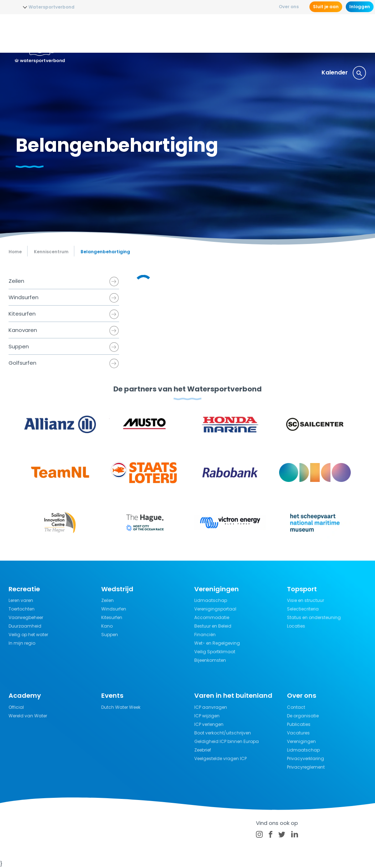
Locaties (296, 626)
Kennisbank (267, 34)
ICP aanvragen (211, 707)
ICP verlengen (209, 724)
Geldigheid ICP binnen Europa (227, 741)
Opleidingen (134, 34)
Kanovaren (23, 330)
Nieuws (98, 34)
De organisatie (303, 716)
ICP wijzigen (207, 716)
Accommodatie (212, 617)
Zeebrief (203, 750)
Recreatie (227, 34)
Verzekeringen (313, 34)
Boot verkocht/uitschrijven (223, 733)
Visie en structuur (305, 600)
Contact (296, 707)
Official (16, 707)
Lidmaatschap (211, 600)
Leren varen (21, 600)
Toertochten (22, 609)
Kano (107, 626)
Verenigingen (301, 741)
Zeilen (16, 281)
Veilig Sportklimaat (215, 652)
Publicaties (299, 724)
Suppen (19, 346)
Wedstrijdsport (183, 34)
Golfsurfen (22, 363)
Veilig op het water (28, 635)
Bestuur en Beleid (213, 626)
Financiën (205, 635)
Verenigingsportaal (215, 609)
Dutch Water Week (121, 707)
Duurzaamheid (25, 626)
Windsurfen (24, 297)
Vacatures (298, 733)
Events (353, 34)
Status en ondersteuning (314, 617)
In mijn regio (22, 643)
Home (15, 252)
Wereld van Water (28, 716)
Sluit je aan (326, 7)
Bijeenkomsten (210, 660)
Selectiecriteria (303, 609)
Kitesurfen (22, 314)
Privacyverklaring (305, 758)
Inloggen (360, 7)
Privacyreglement (306, 767)
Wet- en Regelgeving (217, 643)
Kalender (335, 72)
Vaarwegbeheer (26, 617)
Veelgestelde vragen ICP (220, 758)
